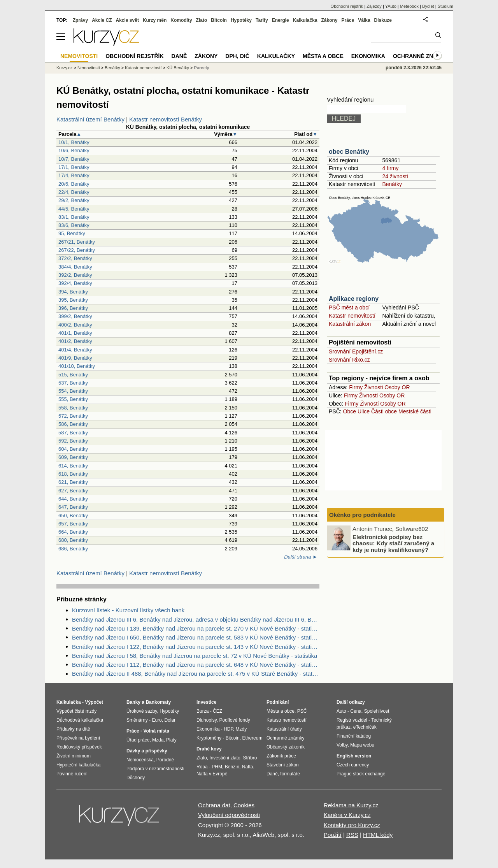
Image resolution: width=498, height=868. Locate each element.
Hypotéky (241, 20)
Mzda (158, 740)
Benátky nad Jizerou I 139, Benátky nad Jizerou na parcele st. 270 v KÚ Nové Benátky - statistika (196, 628)
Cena (356, 711)
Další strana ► (301, 557)
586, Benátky (73, 424)
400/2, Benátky (75, 325)
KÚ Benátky (178, 68)
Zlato (202, 20)
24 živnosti (395, 176)
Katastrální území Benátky (90, 119)
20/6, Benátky (74, 184)
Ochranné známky (421, 56)
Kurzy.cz (64, 68)
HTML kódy (378, 835)
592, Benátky (73, 441)
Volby (342, 745)
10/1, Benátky (74, 142)
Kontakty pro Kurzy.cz (352, 825)
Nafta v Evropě (212, 774)
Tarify (262, 20)
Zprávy (80, 20)
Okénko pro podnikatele (362, 515)
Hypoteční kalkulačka (78, 765)
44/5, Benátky (74, 209)
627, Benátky (73, 491)
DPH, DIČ (237, 56)
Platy (171, 740)
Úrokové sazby (142, 711)
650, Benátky (73, 516)
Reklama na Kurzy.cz (351, 805)
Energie (281, 20)
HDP (228, 729)
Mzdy (241, 729)
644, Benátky (73, 499)
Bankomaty (158, 702)
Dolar (170, 720)
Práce (348, 20)
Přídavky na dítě (73, 729)
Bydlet (428, 6)
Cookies (244, 805)
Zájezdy (374, 6)
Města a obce (323, 56)
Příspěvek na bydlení (78, 738)
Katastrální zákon (350, 324)
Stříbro (250, 758)
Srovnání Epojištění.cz (356, 351)
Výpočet (94, 702)
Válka (364, 20)
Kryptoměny (209, 738)
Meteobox (409, 6)
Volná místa (156, 731)
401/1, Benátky (75, 333)
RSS (352, 835)
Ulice (364, 411)
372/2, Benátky (75, 258)
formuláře (290, 774)
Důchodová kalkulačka (80, 720)
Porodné (165, 760)
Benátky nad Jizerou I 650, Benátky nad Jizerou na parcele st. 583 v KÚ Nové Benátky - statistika (196, 637)
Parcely (202, 68)
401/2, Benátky (75, 341)
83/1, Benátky (74, 217)
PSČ (302, 711)
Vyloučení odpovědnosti (229, 815)
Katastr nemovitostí (352, 316)
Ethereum (252, 738)
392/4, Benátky (75, 283)
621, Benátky (73, 482)
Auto (341, 711)
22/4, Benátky (74, 192)
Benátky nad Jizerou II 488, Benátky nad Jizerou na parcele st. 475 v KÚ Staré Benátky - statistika (196, 674)
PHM (217, 767)
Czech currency (353, 765)
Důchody (136, 778)
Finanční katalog (354, 736)
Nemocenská (140, 760)
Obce (350, 411)
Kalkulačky (276, 56)
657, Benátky (73, 524)
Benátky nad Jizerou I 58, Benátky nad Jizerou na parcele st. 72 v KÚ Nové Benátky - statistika (195, 656)
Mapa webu (362, 745)
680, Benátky (73, 540)
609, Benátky (73, 457)
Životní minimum (74, 756)
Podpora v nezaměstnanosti (155, 769)
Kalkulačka (305, 20)
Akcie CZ (102, 20)
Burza (203, 711)
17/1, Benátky (74, 167)
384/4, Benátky (75, 267)
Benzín (232, 767)
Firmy (356, 387)
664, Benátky (73, 532)
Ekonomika (368, 56)
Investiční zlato (225, 758)
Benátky (392, 184)
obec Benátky (349, 152)
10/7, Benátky (74, 159)
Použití (333, 835)
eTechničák (365, 727)
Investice (206, 702)
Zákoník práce (281, 756)
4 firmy (390, 168)
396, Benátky (73, 308)
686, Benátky (73, 549)
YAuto (391, 6)
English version (354, 756)
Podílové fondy (234, 720)
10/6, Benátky (74, 150)
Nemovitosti (89, 68)
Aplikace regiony (354, 299)
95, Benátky (72, 233)
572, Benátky (73, 416)
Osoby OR (397, 387)
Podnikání (278, 702)
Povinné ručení (72, 774)
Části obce (384, 411)
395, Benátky (73, 300)
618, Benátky (73, 474)
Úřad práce (138, 740)
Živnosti (373, 387)
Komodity (181, 20)
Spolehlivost (377, 711)
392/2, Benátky (75, 275)
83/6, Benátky (74, 225)
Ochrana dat (214, 805)
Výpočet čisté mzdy (76, 711)
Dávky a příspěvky (147, 751)
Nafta (248, 767)
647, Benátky (73, 507)
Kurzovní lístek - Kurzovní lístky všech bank (128, 610)
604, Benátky (73, 449)
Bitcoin (219, 20)
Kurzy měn (155, 20)
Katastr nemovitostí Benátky (166, 119)
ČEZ (217, 711)
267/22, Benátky (77, 250)
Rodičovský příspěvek (79, 747)
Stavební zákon (283, 765)
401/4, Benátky (75, 350)
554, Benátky (73, 391)
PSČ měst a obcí (349, 307)
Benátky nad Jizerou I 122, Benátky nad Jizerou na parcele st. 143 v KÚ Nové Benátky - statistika (196, 647)
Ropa (202, 767)
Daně (179, 56)
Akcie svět (127, 20)
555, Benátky (73, 399)
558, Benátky (73, 408)
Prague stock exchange (361, 774)
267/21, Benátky (77, 242)
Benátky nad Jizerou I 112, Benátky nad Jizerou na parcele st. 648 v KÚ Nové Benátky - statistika (196, 665)
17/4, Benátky (74, 175)
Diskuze (383, 20)
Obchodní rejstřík (347, 6)
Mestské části (415, 411)
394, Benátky (73, 292)
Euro (157, 720)
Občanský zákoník (286, 747)
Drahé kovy (209, 749)
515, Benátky (73, 375)
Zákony (329, 20)
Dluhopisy (207, 720)
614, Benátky (73, 466)
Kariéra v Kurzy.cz (347, 815)
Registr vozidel (352, 720)
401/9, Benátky (75, 358)
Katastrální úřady (284, 729)
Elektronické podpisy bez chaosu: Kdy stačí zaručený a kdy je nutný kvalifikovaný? (393, 543)
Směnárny (137, 720)
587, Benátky (73, 433)
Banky (133, 702)
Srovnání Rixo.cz (349, 360)
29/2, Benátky (74, 200)
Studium (445, 6)
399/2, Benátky (75, 316)
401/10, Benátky (77, 366)
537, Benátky (73, 383)
